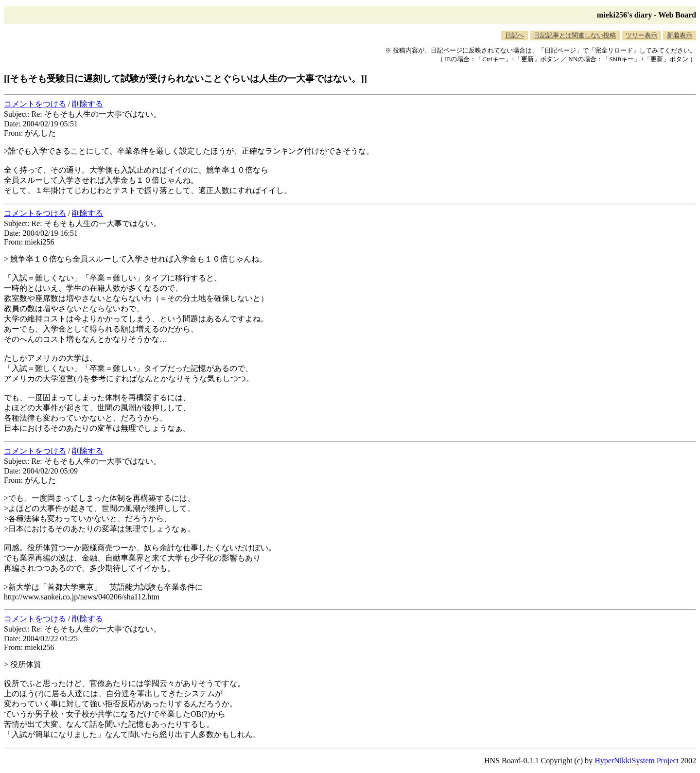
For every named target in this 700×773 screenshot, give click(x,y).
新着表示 (680, 35)
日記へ (515, 35)
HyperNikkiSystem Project (637, 761)
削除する (87, 104)
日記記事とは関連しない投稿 (575, 35)
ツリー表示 (641, 35)
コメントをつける (35, 104)
